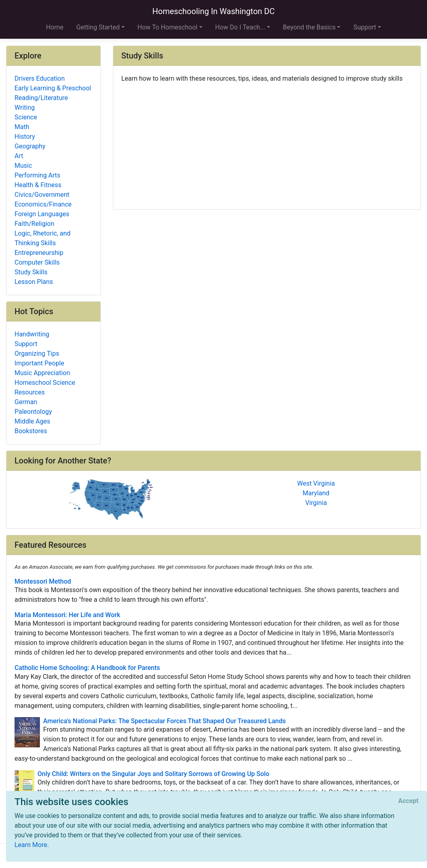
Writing (25, 107)
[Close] (408, 801)
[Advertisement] (267, 143)
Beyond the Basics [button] (309, 27)
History (25, 137)
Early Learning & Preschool (53, 88)
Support (26, 344)
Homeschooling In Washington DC (214, 11)
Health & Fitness (38, 185)
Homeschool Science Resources (45, 387)
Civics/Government (42, 195)
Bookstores (31, 431)
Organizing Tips (37, 354)
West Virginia (316, 483)
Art (19, 156)
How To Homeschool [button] (168, 27)
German (26, 402)
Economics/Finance (43, 204)
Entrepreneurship (39, 253)
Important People (39, 363)
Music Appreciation (42, 373)
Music (23, 166)
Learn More (31, 845)
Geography (30, 146)
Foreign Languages (42, 214)
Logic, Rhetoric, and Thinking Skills (43, 238)
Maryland (316, 493)
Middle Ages (32, 421)
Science (26, 117)
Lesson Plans (34, 282)
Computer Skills (37, 262)
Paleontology (33, 412)
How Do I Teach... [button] (240, 27)
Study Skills (31, 272)
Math (22, 127)
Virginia (316, 503)
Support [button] (365, 27)
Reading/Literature (41, 98)
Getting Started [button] (98, 27)
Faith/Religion (34, 224)
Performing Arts (37, 175)
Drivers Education (40, 78)
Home (55, 27)
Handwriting (32, 334)
